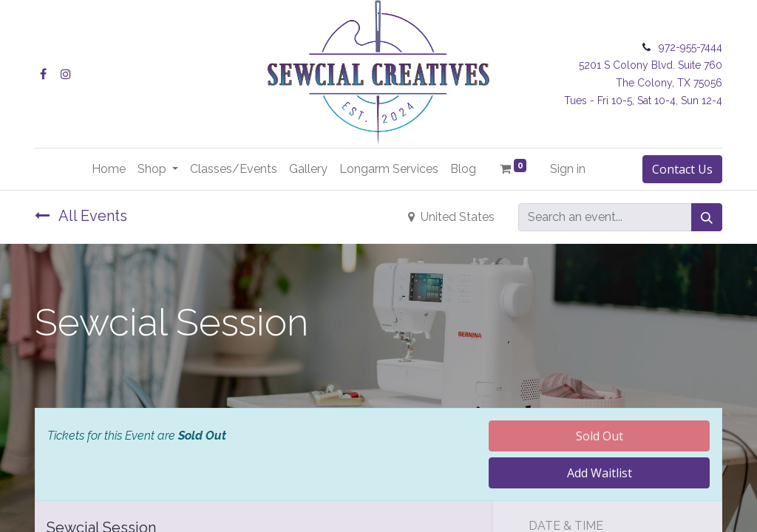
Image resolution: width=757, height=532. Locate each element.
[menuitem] (109, 169)
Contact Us (682, 169)
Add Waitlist (600, 473)
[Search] (707, 217)
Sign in (568, 169)
